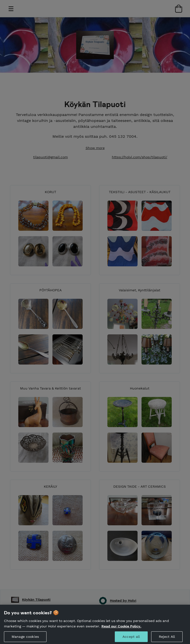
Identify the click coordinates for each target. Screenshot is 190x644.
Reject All (167, 639)
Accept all (131, 639)
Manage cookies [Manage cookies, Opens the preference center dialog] (25, 639)
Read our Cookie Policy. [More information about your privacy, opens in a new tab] (121, 628)
